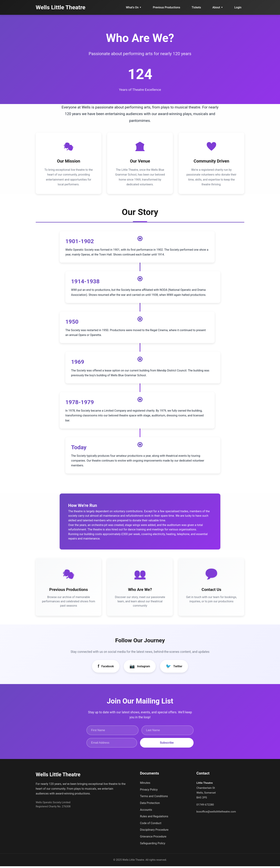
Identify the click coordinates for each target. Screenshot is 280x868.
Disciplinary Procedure (154, 832)
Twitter (174, 668)
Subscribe (167, 744)
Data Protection (150, 805)
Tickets (196, 7)
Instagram (140, 668)
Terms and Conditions (154, 798)
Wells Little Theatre (61, 7)
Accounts (146, 811)
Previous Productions (167, 7)
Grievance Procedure (153, 838)
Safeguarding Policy (153, 845)
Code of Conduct (151, 825)
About (218, 7)
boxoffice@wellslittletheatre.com (216, 813)
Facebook (106, 668)
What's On (134, 7)
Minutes (145, 785)
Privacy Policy (149, 791)
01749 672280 (205, 806)
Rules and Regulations (154, 818)
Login (238, 7)
